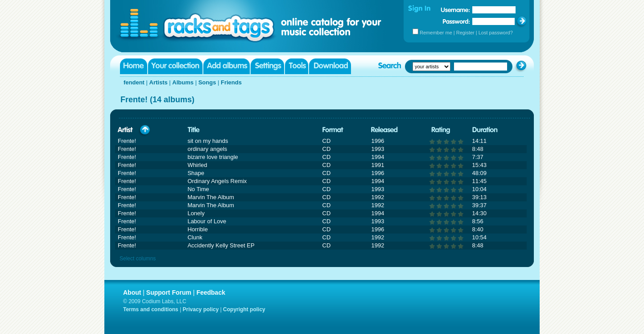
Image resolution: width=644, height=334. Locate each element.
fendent (134, 82)
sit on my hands (208, 141)
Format (333, 130)
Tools (297, 66)
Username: (455, 10)
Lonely (196, 213)
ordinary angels (207, 149)
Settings (267, 66)
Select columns (138, 259)
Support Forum (169, 292)
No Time (198, 189)
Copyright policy (244, 309)
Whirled (197, 165)
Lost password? (496, 33)
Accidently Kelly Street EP (221, 245)
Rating (441, 130)
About (132, 292)
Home (134, 66)
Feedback (211, 292)
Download (330, 66)
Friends (231, 82)
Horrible (198, 229)
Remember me (436, 33)
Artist (125, 130)
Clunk (195, 237)
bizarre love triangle (213, 157)
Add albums (227, 66)
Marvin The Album (211, 197)
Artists (159, 82)
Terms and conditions (151, 309)
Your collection (175, 66)
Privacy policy (201, 309)
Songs (207, 82)
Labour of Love (207, 221)
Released (384, 130)
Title (194, 130)
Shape (196, 173)
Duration (485, 130)
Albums (183, 82)
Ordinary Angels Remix (217, 181)
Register (465, 33)
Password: (456, 21)
